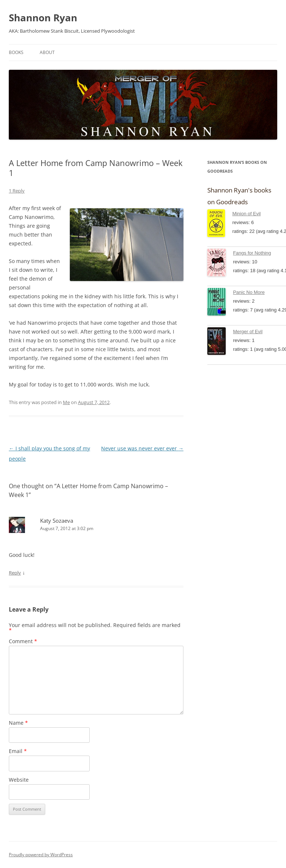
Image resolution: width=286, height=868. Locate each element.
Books (16, 52)
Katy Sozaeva (57, 521)
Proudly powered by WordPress (41, 855)
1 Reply (17, 191)
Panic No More (249, 292)
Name (18, 723)
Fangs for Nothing (252, 253)
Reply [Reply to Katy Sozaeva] (15, 573)
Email (18, 751)
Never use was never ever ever (142, 448)
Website (19, 780)
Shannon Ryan (43, 18)
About (47, 52)
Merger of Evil (248, 332)
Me (66, 402)
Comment (23, 641)
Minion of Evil (246, 214)
